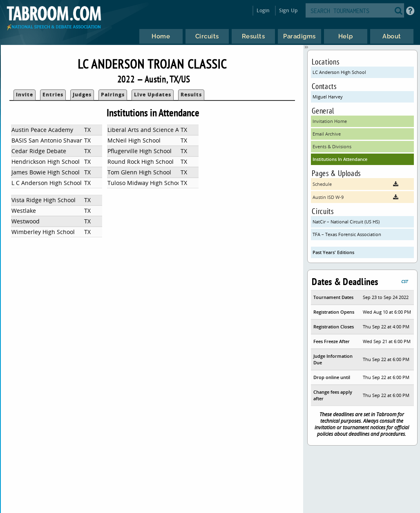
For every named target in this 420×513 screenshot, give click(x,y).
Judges (82, 95)
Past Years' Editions (333, 252)
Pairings (113, 95)
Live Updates (153, 95)
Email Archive (327, 134)
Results (191, 95)
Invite (25, 95)
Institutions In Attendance (340, 159)
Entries (53, 95)
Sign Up (288, 10)
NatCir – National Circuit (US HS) (346, 222)
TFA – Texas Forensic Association (347, 234)
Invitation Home (330, 121)
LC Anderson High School (339, 72)
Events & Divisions (332, 146)
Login (263, 10)
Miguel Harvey (328, 97)
